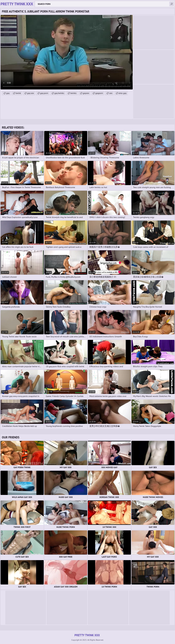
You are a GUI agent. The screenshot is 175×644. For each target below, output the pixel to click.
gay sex (31, 93)
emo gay (122, 93)
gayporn (99, 93)
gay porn (44, 93)
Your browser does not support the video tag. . (67, 52)
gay (8, 93)
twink (18, 93)
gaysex (86, 93)
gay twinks (59, 93)
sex (111, 93)
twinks (73, 93)
